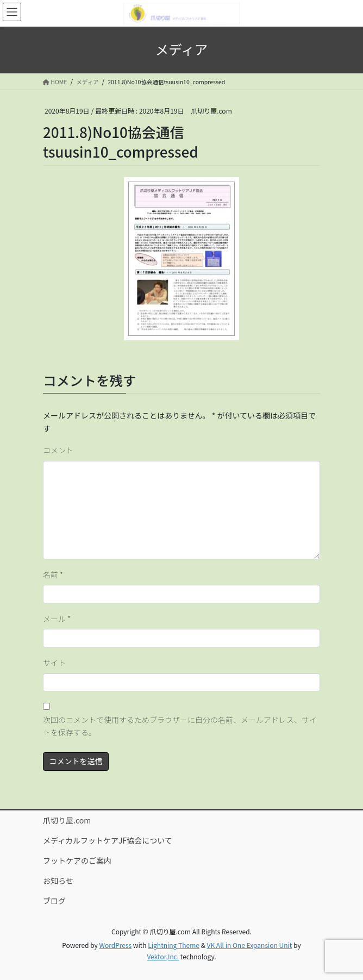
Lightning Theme (174, 945)
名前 (53, 575)
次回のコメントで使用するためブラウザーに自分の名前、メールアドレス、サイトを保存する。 (180, 726)
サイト (54, 663)
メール (57, 619)
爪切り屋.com (67, 820)
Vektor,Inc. (163, 956)
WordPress (115, 945)
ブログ (54, 901)
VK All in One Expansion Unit (250, 945)
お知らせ (58, 881)
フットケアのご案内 (77, 860)
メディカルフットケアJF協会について (108, 840)
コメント (58, 450)
